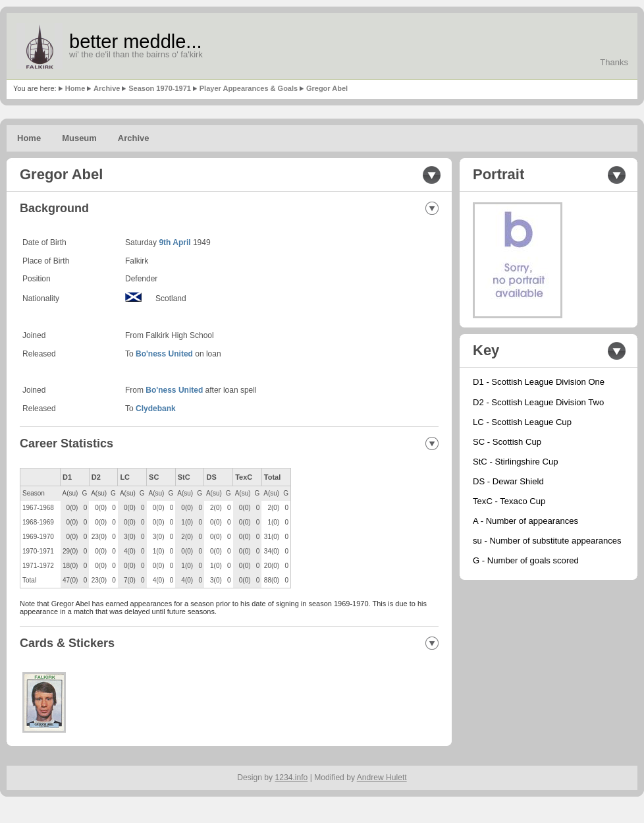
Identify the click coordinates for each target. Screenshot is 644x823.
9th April (174, 242)
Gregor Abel (327, 88)
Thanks (614, 62)
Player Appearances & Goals (249, 88)
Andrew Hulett (382, 778)
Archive (107, 88)
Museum (79, 138)
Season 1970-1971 (160, 88)
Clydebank (156, 409)
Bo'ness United (164, 354)
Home (75, 88)
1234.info (292, 778)
